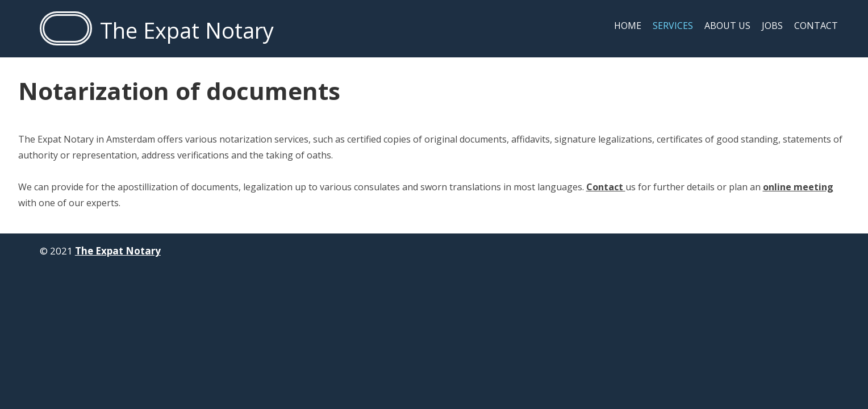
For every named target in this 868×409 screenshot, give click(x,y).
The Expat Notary (118, 251)
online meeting (798, 187)
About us (727, 26)
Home (628, 26)
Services (673, 26)
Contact (816, 26)
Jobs (772, 26)
